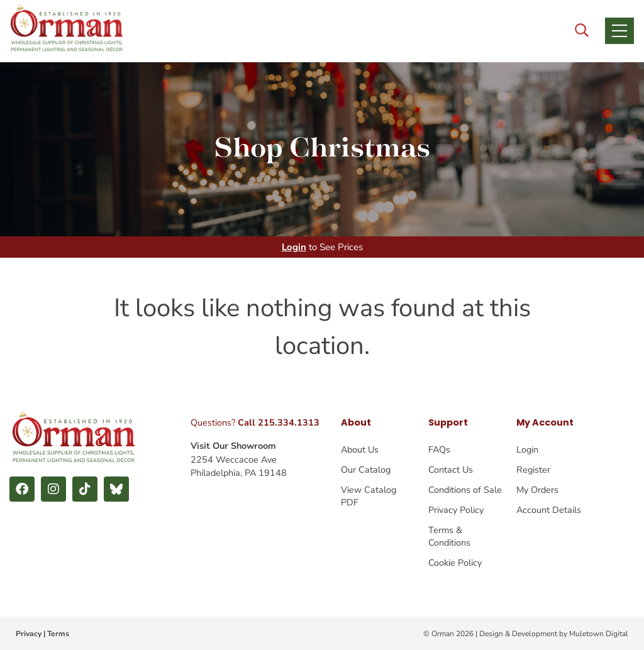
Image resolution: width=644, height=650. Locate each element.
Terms (58, 634)
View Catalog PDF (369, 496)
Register (533, 470)
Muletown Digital (599, 634)
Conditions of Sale (465, 490)
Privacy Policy (456, 510)
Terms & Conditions (449, 536)
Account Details (549, 510)
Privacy (29, 634)
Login (294, 247)
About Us (360, 449)
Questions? (255, 422)
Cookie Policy (455, 563)
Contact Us (451, 470)
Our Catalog (366, 470)
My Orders (537, 490)
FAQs (439, 449)
